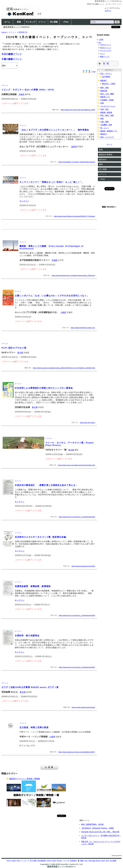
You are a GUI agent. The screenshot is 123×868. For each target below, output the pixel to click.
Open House (57, 861)
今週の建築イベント (12, 59)
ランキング (31, 22)
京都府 (63, 312)
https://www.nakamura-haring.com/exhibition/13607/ (77, 752)
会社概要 (113, 861)
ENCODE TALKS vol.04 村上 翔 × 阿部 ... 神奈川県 (100, 832)
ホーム (7, 22)
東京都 (20, 353)
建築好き (104, 134)
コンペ (103, 54)
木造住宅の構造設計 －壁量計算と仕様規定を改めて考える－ (46, 485)
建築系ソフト (105, 97)
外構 (102, 103)
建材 (101, 164)
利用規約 (73, 861)
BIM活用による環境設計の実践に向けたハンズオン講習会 (44, 388)
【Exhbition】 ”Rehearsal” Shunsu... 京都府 (98, 828)
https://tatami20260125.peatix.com (83, 328)
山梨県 (52, 737)
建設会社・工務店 (109, 84)
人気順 (89, 72)
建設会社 (103, 159)
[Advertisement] (22, 836)
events (49, 861)
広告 (107, 861)
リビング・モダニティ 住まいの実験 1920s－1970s (28, 90)
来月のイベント (106, 48)
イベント (42, 22)
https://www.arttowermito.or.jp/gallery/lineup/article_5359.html (73, 275)
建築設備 (104, 91)
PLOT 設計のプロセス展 (14, 348)
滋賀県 (74, 147)
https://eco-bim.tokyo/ (88, 423)
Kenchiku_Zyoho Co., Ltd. (72, 864)
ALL (100, 43)
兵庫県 (21, 94)
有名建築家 (42, 861)
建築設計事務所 (106, 155)
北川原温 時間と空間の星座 (34, 727)
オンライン (24, 201)
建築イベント (105, 57)
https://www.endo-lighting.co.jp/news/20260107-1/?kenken (74, 216)
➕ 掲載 (80, 861)
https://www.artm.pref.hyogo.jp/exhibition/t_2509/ (78, 110)
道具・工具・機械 (107, 94)
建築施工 (104, 81)
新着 (19, 22)
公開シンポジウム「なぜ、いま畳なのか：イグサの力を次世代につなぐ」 (52, 296)
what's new (16, 861)
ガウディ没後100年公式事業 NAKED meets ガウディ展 (30, 687)
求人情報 (54, 22)
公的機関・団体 (106, 125)
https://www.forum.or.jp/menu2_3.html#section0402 (77, 517)
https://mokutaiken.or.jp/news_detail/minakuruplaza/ (77, 162)
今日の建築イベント (12, 54)
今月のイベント (106, 45)
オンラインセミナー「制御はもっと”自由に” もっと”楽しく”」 (51, 182)
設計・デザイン (106, 74)
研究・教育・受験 (107, 115)
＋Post (66, 22)
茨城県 (55, 260)
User (86, 861)
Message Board (95, 861)
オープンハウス (106, 51)
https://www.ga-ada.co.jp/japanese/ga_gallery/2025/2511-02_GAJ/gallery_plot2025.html (64, 368)
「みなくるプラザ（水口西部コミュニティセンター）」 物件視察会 (54, 130)
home (4, 32)
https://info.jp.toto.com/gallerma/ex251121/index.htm (77, 465)
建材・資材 (105, 88)
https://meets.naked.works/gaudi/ (83, 707)
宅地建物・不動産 (107, 100)
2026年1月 (23, 32)
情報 (102, 119)
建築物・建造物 (106, 112)
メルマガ (66, 861)
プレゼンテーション (108, 106)
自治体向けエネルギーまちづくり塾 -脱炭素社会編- (41, 537)
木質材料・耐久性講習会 (27, 636)
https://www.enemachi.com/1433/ (83, 566)
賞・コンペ (105, 128)
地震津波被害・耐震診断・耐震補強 (33, 586)
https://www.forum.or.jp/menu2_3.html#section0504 (77, 615)
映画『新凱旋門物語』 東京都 (92, 824)
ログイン (108, 11)
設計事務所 (106, 77)
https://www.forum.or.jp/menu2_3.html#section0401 (77, 667)
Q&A (103, 861)
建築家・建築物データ (109, 131)
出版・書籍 (105, 122)
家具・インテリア (107, 137)
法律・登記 (105, 109)
